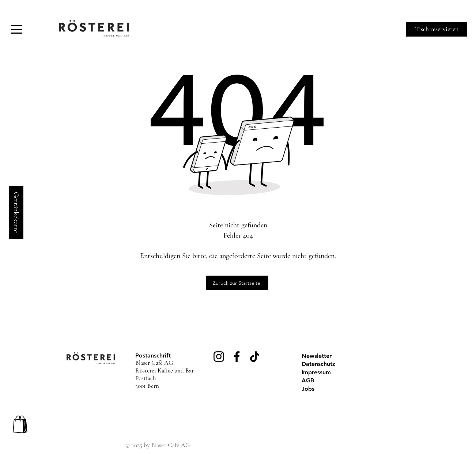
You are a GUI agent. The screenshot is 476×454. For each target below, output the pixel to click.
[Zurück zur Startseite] (237, 283)
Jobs (308, 389)
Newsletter (317, 356)
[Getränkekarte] (16, 212)
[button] (16, 29)
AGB (308, 380)
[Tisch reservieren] (437, 29)
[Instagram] (219, 357)
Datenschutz (318, 364)
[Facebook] (237, 357)
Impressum (316, 372)
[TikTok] (255, 357)
